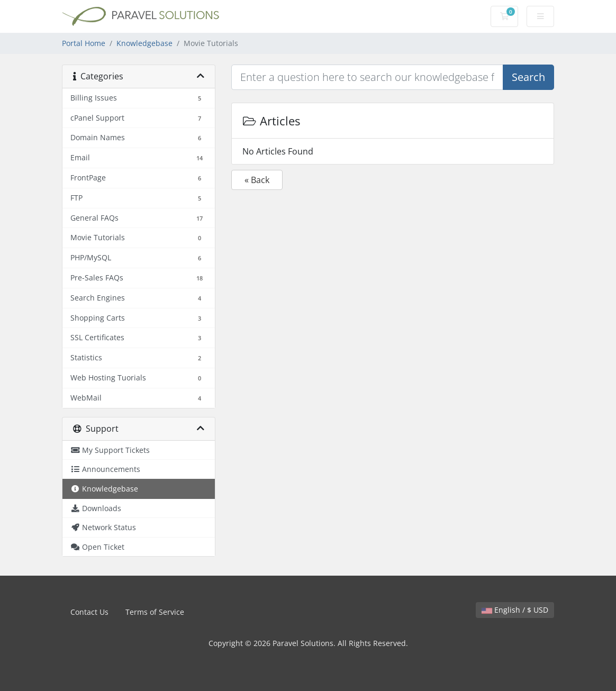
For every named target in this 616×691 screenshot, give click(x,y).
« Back (257, 180)
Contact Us (89, 612)
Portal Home (84, 43)
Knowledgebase (144, 43)
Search (528, 77)
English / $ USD (515, 610)
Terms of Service (155, 612)
